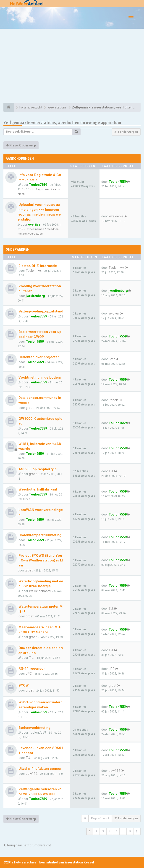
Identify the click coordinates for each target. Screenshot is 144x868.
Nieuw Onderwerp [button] (21, 145)
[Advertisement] (72, 66)
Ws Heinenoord (40, 591)
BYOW (24, 685)
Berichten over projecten (39, 357)
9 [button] (130, 831)
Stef (112, 359)
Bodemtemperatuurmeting (40, 535)
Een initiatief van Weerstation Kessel (67, 862)
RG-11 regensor (32, 669)
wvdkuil (114, 313)
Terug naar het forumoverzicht (27, 845)
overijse (34, 224)
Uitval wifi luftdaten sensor (40, 769)
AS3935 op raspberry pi (38, 469)
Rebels (114, 400)
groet (30, 408)
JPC (29, 674)
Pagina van (100, 818)
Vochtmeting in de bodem (40, 377)
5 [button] (116, 831)
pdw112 (32, 774)
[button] (137, 831)
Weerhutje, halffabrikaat (38, 489)
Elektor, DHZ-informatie (38, 266)
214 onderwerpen (126, 132)
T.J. (111, 471)
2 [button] (96, 831)
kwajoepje (116, 216)
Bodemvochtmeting (34, 728)
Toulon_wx (34, 271)
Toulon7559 (38, 185)
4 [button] (110, 831)
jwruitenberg (35, 296)
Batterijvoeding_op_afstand (41, 311)
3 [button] (103, 831)
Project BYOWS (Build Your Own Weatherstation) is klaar (41, 560)
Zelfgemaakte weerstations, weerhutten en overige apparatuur (63, 122)
